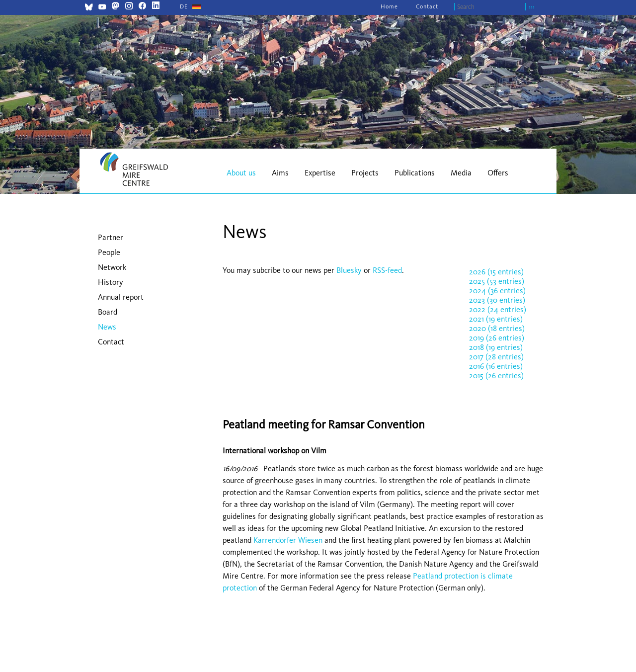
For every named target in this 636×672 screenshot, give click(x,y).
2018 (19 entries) (496, 347)
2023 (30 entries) (497, 300)
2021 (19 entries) (496, 319)
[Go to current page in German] (184, 6)
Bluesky (350, 270)
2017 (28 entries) (496, 357)
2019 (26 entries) (497, 338)
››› (532, 7)
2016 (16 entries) (496, 366)
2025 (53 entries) (497, 281)
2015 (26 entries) (496, 376)
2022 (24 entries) (498, 309)
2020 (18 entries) (497, 328)
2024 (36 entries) (497, 291)
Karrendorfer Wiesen (288, 540)
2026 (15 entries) (496, 272)
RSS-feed (387, 270)
